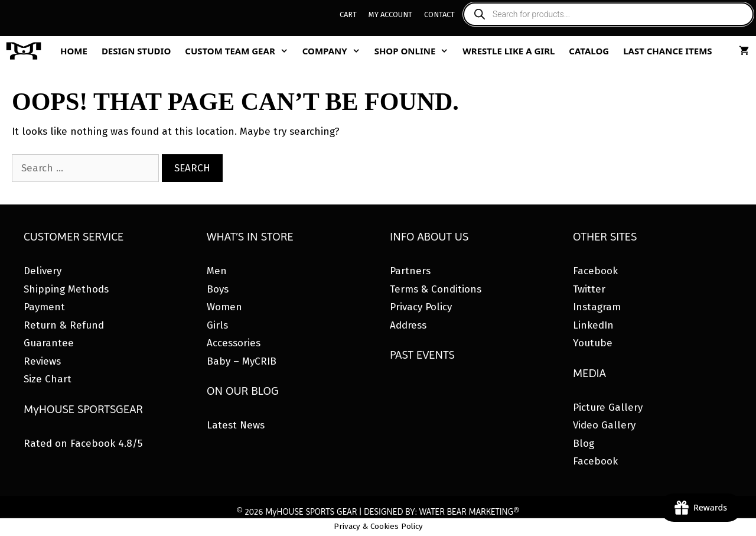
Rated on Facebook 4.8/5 (83, 444)
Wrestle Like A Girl (509, 51)
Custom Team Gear (240, 51)
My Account (390, 14)
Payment (44, 307)
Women (224, 307)
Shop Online (415, 51)
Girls (217, 325)
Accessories (234, 343)
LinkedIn (593, 325)
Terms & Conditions (436, 289)
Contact (439, 14)
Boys (218, 289)
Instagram (597, 307)
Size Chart (48, 379)
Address (408, 325)
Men (217, 271)
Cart (348, 14)
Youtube (593, 343)
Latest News (236, 425)
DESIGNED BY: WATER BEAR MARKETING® (441, 512)
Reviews (42, 361)
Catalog (589, 51)
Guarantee (49, 343)
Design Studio (136, 51)
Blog (584, 444)
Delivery (43, 271)
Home (74, 51)
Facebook (595, 271)
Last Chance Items (668, 51)
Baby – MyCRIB (242, 361)
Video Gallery (604, 425)
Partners (410, 271)
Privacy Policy (421, 307)
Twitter (589, 289)
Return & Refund (64, 325)
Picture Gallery (608, 407)
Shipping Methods (66, 289)
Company (335, 51)
